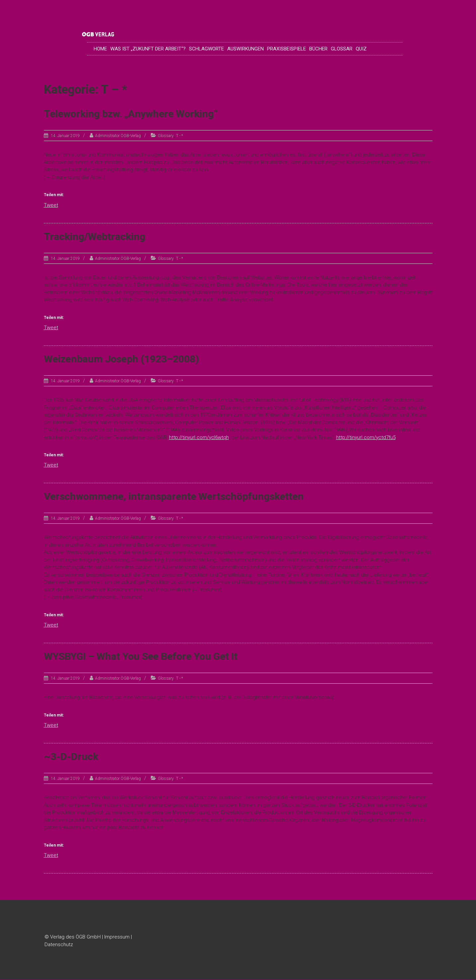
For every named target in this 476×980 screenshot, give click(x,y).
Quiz (361, 49)
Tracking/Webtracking (95, 236)
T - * (180, 136)
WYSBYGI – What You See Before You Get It (141, 657)
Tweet (51, 205)
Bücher (318, 49)
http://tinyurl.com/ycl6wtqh (199, 437)
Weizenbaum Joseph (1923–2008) (121, 359)
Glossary (166, 136)
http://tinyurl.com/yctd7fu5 (366, 437)
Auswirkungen (245, 49)
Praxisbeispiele (286, 49)
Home (100, 49)
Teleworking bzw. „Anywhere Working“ (131, 114)
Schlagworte (206, 49)
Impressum (117, 937)
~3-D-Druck (71, 757)
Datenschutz (59, 944)
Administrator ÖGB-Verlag (118, 136)
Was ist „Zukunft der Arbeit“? (148, 49)
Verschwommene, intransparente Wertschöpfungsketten (174, 497)
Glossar (342, 49)
